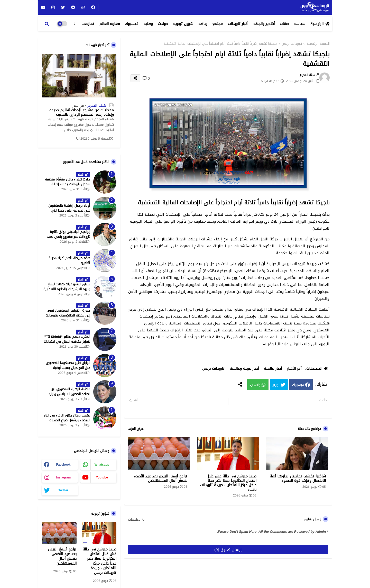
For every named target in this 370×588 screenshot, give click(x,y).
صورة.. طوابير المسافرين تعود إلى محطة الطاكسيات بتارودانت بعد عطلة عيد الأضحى (68, 315)
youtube (102, 477)
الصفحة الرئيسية (318, 44)
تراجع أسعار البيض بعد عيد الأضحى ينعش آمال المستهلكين (160, 478)
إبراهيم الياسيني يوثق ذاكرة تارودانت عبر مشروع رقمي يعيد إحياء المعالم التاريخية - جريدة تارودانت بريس (68, 239)
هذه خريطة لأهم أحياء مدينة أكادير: (69, 260)
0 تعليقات (136, 520)
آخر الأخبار (294, 369)
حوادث (163, 24)
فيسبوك (132, 24)
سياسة (300, 24)
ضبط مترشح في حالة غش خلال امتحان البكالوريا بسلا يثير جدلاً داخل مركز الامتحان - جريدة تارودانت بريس (228, 483)
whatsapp (102, 465)
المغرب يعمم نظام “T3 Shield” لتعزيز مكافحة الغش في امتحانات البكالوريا (67, 342)
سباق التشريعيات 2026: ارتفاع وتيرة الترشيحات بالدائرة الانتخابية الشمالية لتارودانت (67, 289)
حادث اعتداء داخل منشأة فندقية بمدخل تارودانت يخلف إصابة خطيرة (68, 184)
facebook (63, 465)
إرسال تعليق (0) (228, 550)
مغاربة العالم (110, 24)
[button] (47, 24)
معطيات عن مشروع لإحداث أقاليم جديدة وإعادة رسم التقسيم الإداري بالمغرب (82, 113)
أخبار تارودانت (238, 24)
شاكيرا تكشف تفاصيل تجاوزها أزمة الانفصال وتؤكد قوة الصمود (298, 478)
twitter (63, 490)
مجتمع (218, 24)
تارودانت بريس (292, 44)
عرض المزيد (136, 429)
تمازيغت (88, 24)
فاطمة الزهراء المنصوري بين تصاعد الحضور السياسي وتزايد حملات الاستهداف (69, 394)
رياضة (203, 24)
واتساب (255, 385)
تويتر (276, 385)
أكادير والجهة (264, 24)
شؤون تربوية (183, 24)
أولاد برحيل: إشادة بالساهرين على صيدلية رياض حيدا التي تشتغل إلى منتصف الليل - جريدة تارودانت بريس (67, 213)
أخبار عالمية (273, 369)
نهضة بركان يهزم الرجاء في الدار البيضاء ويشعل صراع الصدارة (67, 418)
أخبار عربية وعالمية (244, 369)
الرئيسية (317, 24)
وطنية (148, 24)
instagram (63, 477)
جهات (284, 24)
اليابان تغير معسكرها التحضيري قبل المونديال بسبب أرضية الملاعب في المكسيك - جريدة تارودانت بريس (68, 370)
